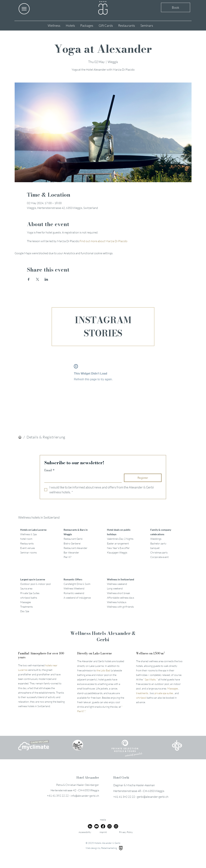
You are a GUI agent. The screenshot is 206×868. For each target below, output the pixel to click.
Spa (147, 679)
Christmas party (159, 552)
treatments (142, 693)
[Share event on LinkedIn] (46, 279)
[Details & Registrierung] (46, 437)
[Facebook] (103, 826)
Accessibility (85, 832)
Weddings (156, 539)
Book (176, 7)
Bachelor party (158, 543)
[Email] (82, 478)
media (103, 820)
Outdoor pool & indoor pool (36, 584)
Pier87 (81, 711)
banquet (155, 548)
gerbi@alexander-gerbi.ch (153, 797)
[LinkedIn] (90, 826)
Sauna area (26, 588)
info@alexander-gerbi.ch (85, 796)
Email (49, 470)
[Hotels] (20, 437)
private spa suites (164, 693)
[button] (24, 9)
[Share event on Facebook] (29, 279)
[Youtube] (96, 826)
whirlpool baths (29, 598)
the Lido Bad (103, 670)
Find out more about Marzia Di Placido (103, 241)
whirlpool (141, 698)
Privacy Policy (126, 832)
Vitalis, (153, 679)
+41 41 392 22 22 (58, 796)
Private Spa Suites (30, 593)
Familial (41, 655)
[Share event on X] (37, 279)
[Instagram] (110, 826)
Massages (26, 602)
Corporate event (159, 557)
